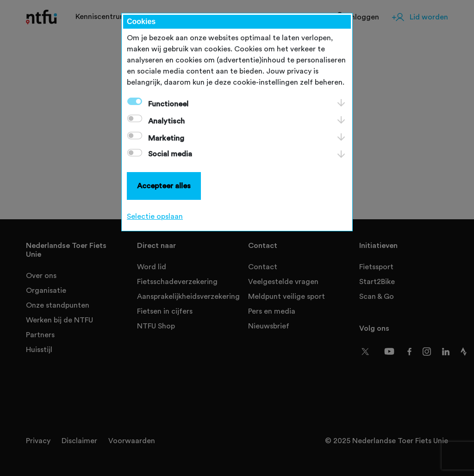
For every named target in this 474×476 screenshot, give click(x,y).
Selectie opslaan (155, 216)
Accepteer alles (164, 186)
